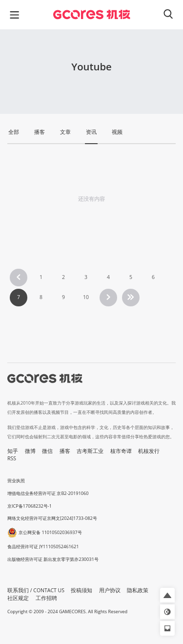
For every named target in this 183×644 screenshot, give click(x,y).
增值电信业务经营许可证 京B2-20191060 (48, 493)
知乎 (13, 451)
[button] (167, 595)
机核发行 (149, 451)
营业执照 (16, 481)
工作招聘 (46, 598)
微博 (30, 451)
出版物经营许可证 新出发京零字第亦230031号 (53, 559)
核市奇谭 (121, 451)
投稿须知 (81, 590)
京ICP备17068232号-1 (30, 506)
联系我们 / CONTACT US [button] (36, 590)
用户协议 (110, 590)
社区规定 (18, 598)
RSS (12, 458)
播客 (65, 451)
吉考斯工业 (90, 451)
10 (86, 297)
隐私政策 (138, 590)
